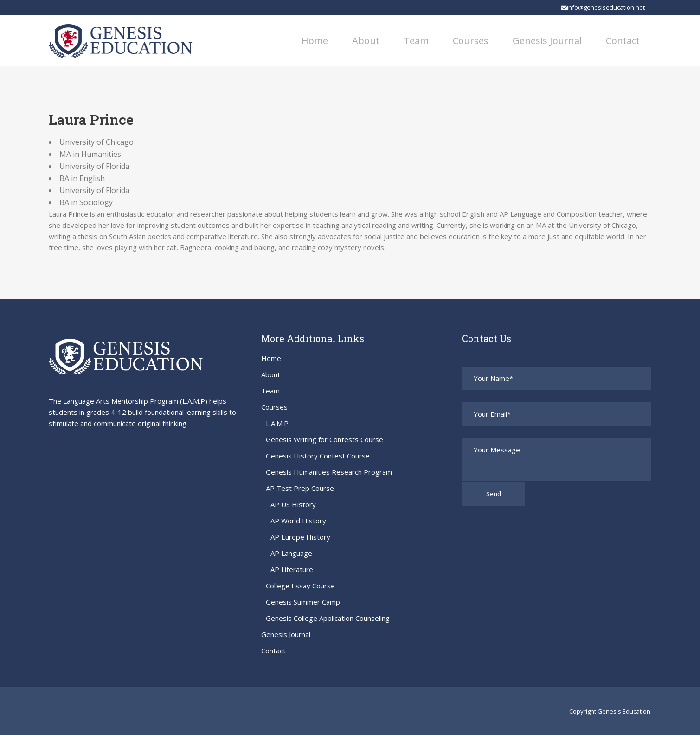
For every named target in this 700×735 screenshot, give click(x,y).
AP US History (293, 504)
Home (271, 358)
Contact (273, 651)
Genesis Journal (286, 634)
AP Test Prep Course (300, 488)
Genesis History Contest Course (318, 456)
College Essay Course (300, 586)
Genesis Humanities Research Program (329, 472)
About (271, 374)
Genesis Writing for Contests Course (324, 439)
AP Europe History (300, 537)
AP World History (298, 521)
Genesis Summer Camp (303, 602)
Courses (274, 407)
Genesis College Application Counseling (328, 618)
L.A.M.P (277, 423)
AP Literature (292, 569)
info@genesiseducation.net (603, 7)
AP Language (291, 553)
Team (270, 391)
